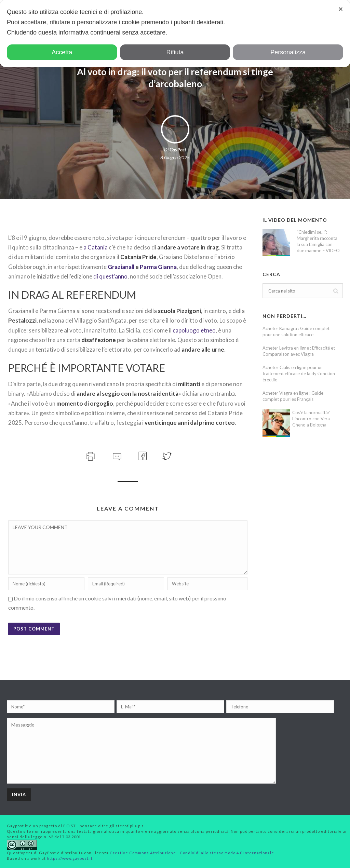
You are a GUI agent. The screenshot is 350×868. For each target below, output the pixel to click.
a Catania (96, 247)
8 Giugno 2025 (175, 157)
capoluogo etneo (194, 330)
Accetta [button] (62, 52)
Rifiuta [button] (175, 52)
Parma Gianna (158, 267)
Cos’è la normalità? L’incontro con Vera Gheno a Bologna (311, 419)
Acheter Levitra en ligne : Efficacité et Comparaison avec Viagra (299, 351)
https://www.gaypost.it (70, 858)
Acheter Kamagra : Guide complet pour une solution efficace (296, 331)
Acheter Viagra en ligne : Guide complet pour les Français (293, 396)
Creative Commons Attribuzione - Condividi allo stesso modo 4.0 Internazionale (192, 853)
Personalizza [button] (288, 52)
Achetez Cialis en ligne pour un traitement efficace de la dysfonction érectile (299, 374)
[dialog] (175, 33)
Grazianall (121, 267)
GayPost (178, 150)
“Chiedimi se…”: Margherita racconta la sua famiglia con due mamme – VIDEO (318, 241)
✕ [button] (341, 9)
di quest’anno (110, 276)
